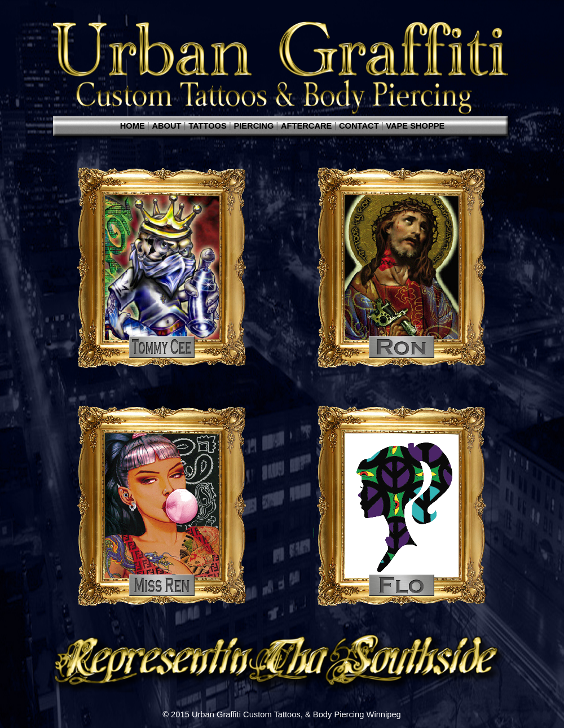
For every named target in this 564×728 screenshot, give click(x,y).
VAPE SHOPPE (415, 126)
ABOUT (168, 126)
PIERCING (255, 126)
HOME (134, 126)
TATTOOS (209, 126)
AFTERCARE (307, 126)
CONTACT (360, 126)
